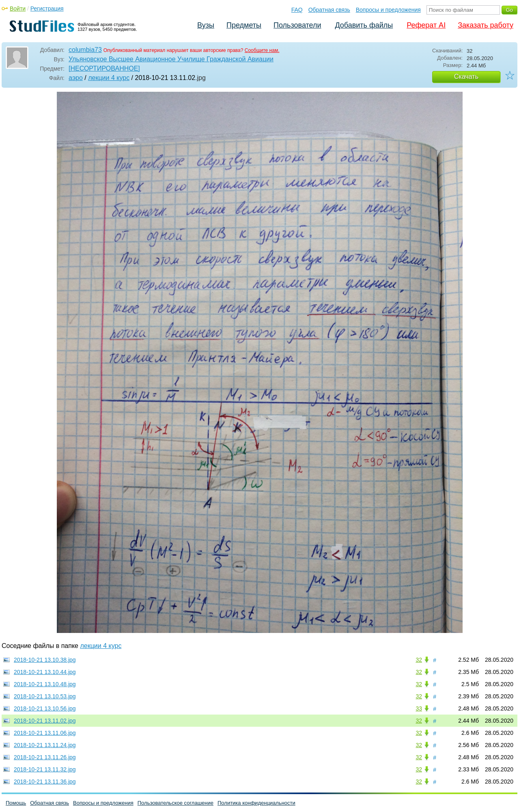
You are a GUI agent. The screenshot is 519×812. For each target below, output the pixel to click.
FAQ (297, 10)
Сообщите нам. (262, 50)
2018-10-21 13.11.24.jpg (45, 745)
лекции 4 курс (109, 78)
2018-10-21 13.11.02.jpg (45, 721)
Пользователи (297, 25)
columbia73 (85, 50)
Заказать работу (486, 25)
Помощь (16, 803)
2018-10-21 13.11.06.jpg (45, 733)
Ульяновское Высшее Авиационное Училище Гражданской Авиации (171, 59)
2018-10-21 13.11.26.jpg (45, 757)
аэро (76, 78)
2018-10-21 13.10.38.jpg (45, 660)
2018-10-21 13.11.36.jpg (45, 782)
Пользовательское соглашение (176, 803)
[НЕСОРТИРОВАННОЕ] (104, 68)
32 (419, 660)
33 (419, 708)
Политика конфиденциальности (256, 803)
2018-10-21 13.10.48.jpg (45, 684)
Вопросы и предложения (388, 10)
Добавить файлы (364, 25)
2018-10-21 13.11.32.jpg (45, 769)
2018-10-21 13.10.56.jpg (45, 708)
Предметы (244, 25)
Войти (18, 9)
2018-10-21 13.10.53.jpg (45, 696)
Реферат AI (426, 25)
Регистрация (47, 9)
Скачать (466, 77)
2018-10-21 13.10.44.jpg (45, 672)
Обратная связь (329, 10)
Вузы (206, 25)
